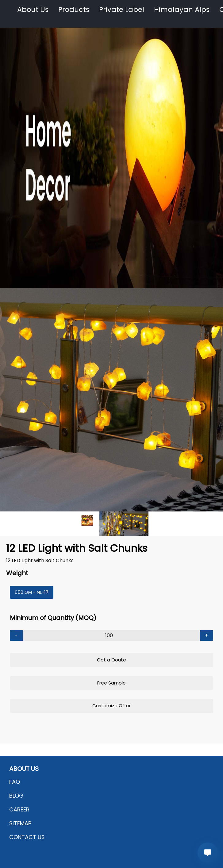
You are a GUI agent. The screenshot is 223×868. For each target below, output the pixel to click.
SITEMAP (20, 823)
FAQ (15, 782)
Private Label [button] (122, 10)
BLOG (16, 796)
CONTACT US (27, 837)
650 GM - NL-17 (32, 592)
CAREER (19, 809)
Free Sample (111, 683)
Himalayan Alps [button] (182, 10)
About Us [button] (33, 10)
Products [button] (74, 10)
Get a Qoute (111, 660)
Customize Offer (111, 706)
